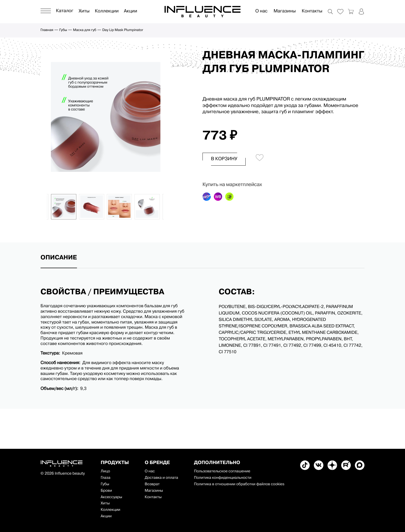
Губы (63, 30)
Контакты (312, 11)
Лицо (105, 471)
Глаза (106, 478)
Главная (47, 30)
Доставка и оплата (161, 478)
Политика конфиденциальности (223, 478)
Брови (106, 491)
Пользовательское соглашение (222, 471)
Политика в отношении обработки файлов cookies (239, 484)
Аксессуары (111, 497)
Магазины (285, 11)
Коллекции (107, 11)
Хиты (84, 11)
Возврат (152, 484)
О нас (261, 11)
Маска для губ (85, 30)
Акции (131, 11)
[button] (45, 207)
